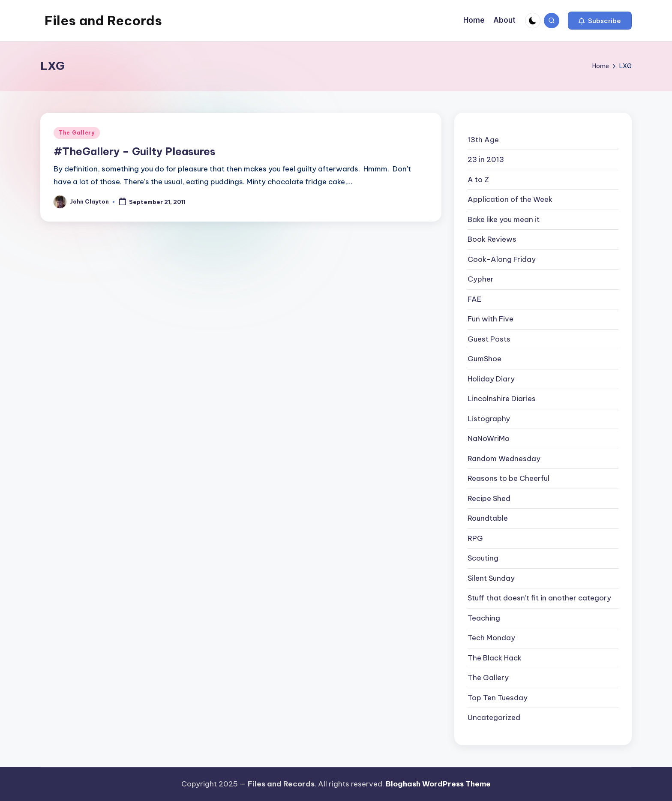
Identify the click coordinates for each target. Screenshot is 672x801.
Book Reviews (492, 239)
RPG (475, 538)
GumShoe (484, 359)
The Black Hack (495, 658)
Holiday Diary (491, 379)
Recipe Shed (489, 498)
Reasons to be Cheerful (508, 478)
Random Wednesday (504, 459)
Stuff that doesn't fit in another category (539, 598)
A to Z (478, 180)
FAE (474, 299)
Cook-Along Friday (502, 259)
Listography (489, 419)
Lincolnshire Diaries (502, 399)
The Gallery (77, 133)
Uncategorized (494, 717)
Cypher (481, 279)
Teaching (484, 618)
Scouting (483, 558)
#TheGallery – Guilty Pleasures (135, 151)
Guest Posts (489, 339)
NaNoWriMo (489, 438)
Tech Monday (491, 638)
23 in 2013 (486, 159)
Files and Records (103, 21)
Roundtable (488, 518)
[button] (600, 21)
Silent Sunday (491, 578)
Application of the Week (510, 199)
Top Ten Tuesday (498, 698)
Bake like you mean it (504, 219)
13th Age (483, 140)
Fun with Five (490, 319)
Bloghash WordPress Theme (438, 784)
